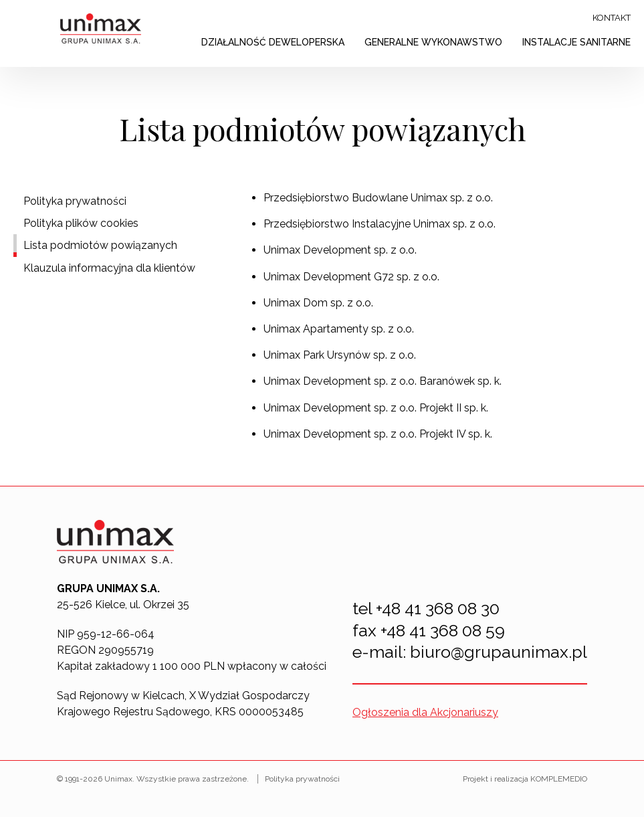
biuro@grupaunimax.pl (499, 652)
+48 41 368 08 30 (438, 608)
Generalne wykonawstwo (433, 42)
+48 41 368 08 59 (443, 630)
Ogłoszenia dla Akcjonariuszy (425, 712)
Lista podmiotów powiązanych (100, 245)
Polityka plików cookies (81, 223)
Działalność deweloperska (273, 42)
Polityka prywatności (75, 201)
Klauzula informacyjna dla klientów (109, 268)
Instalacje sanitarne (576, 42)
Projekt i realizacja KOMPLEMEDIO (525, 779)
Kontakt (612, 18)
